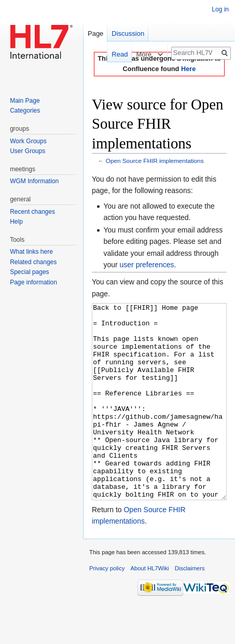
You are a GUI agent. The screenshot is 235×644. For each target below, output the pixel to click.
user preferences (147, 265)
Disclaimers (190, 607)
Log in (220, 9)
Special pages (29, 272)
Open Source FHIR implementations (155, 161)
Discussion (128, 33)
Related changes (33, 262)
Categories (25, 111)
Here (188, 69)
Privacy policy (107, 607)
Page (95, 33)
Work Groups (28, 141)
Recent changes (32, 212)
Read (114, 54)
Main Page (25, 101)
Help (16, 222)
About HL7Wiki (150, 607)
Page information (33, 282)
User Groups (27, 151)
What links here (31, 252)
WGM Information (34, 181)
